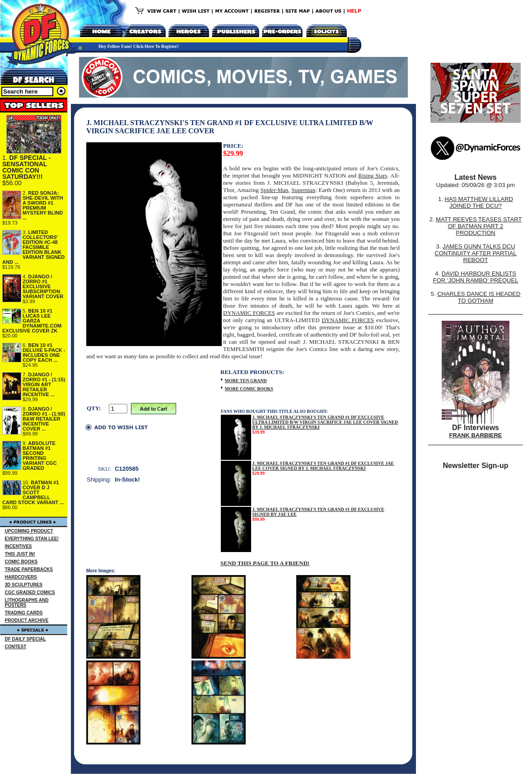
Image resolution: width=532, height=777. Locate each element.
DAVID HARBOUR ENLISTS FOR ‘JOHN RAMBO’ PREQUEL (476, 277)
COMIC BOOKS (21, 562)
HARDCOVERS (21, 577)
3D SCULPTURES (24, 585)
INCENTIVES (19, 546)
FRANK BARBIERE (476, 435)
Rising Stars (373, 176)
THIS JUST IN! (20, 554)
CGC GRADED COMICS (30, 592)
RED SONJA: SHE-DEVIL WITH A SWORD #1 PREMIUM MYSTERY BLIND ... (43, 205)
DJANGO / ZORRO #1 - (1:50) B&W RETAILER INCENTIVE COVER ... (44, 419)
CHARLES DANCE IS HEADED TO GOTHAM (479, 297)
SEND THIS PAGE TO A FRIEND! (265, 563)
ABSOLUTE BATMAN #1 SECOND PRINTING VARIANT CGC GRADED (40, 456)
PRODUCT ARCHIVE (27, 620)
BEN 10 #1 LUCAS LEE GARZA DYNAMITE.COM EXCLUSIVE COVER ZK (32, 321)
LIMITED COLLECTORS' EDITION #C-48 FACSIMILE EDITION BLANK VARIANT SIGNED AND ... (33, 247)
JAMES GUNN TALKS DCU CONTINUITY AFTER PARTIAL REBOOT (475, 253)
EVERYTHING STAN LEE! (32, 539)
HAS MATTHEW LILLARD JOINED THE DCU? (479, 202)
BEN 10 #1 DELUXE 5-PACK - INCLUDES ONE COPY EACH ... (44, 353)
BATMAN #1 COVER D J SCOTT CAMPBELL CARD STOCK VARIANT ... (33, 492)
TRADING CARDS (24, 613)
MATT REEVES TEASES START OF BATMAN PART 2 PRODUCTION (479, 226)
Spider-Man (275, 190)
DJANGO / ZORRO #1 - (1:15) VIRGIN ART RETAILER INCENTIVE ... (44, 384)
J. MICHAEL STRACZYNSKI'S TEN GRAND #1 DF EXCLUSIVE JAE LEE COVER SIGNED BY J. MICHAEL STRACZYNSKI (323, 466)
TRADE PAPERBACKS (29, 569)
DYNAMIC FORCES (249, 313)
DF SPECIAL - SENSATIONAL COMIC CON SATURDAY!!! (26, 167)
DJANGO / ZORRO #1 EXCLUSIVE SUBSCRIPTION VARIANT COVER (43, 286)
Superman (303, 190)
